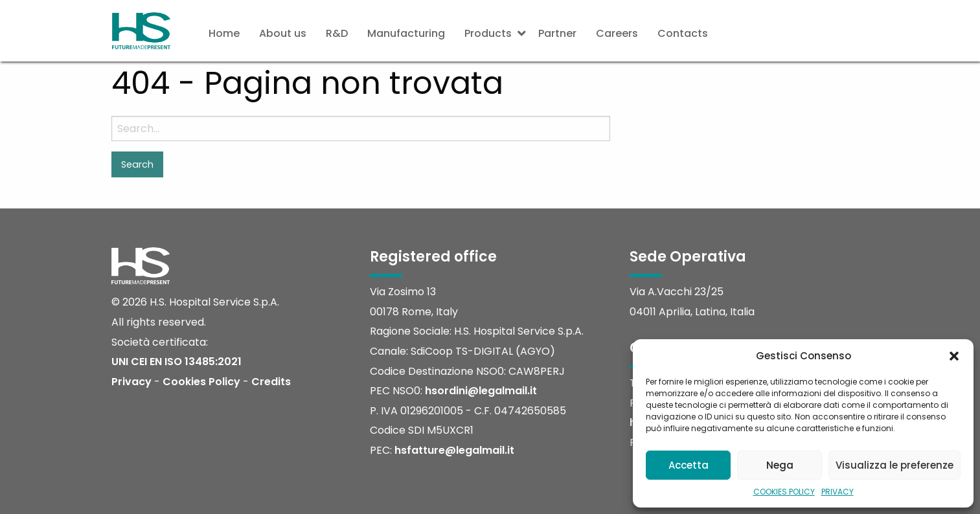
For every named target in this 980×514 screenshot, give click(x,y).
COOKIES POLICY (784, 492)
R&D (337, 33)
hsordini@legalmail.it (481, 391)
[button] (954, 356)
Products (488, 33)
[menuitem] (224, 34)
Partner (557, 33)
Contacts (683, 33)
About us (283, 33)
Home (224, 33)
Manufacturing (406, 33)
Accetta (689, 465)
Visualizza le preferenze (895, 465)
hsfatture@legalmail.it (454, 450)
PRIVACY (838, 492)
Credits (271, 382)
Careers (617, 33)
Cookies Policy (201, 382)
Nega (780, 465)
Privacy (131, 382)
